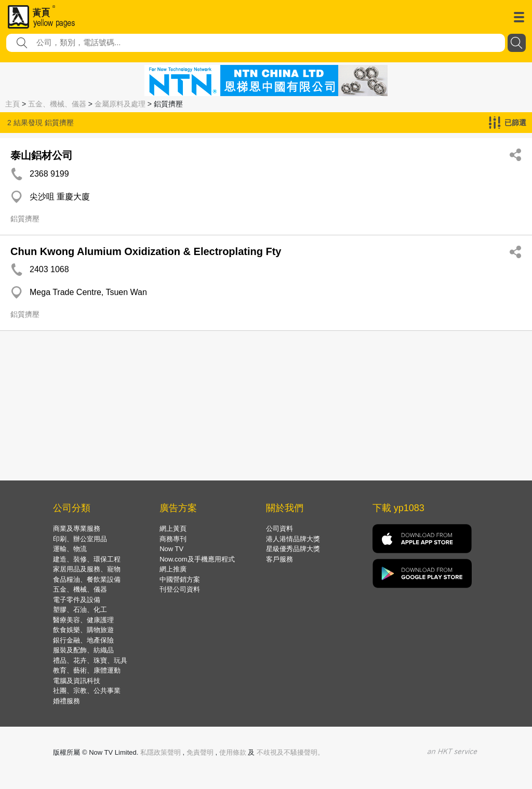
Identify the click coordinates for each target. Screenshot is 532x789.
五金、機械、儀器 (57, 104)
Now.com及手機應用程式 (197, 559)
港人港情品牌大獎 (293, 539)
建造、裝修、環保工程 (87, 559)
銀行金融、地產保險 (83, 640)
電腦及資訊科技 (77, 681)
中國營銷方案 (180, 579)
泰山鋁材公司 (42, 155)
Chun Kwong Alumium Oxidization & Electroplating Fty (146, 251)
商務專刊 (173, 539)
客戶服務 (280, 559)
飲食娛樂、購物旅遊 (83, 630)
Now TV (171, 549)
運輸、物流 (70, 549)
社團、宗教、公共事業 (87, 691)
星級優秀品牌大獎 (293, 549)
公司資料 (280, 529)
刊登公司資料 (180, 589)
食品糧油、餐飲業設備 (87, 579)
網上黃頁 (173, 529)
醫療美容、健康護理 (83, 620)
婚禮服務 (66, 701)
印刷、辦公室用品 (80, 539)
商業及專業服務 (77, 529)
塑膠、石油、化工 (80, 610)
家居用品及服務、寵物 (87, 569)
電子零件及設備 (77, 600)
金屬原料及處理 (120, 104)
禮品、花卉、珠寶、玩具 (90, 660)
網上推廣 (173, 569)
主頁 (12, 104)
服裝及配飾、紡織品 (83, 650)
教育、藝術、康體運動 (87, 670)
